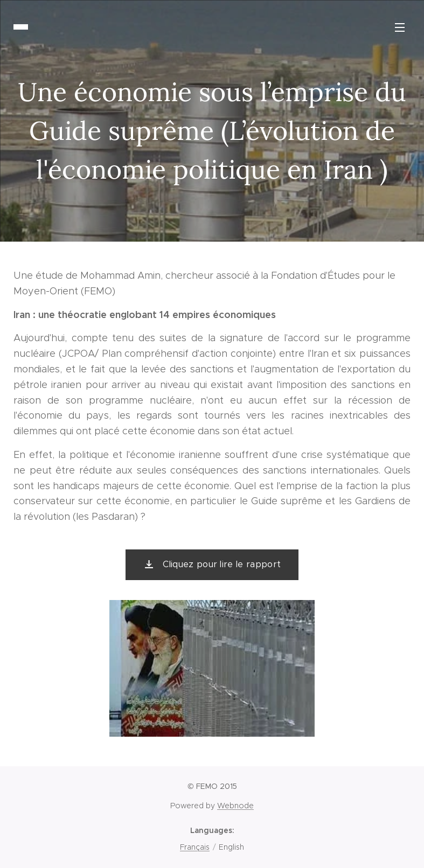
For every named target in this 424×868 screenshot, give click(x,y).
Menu (400, 27)
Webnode (235, 806)
